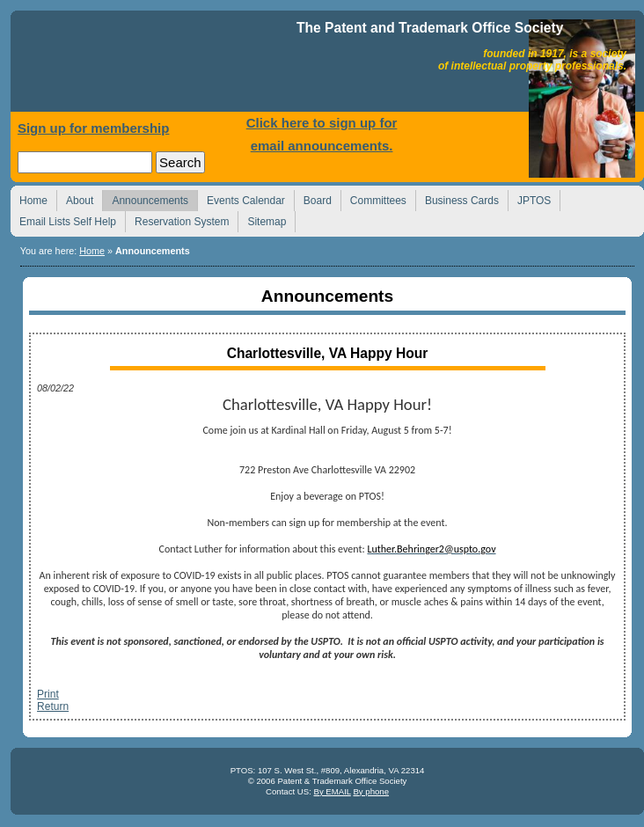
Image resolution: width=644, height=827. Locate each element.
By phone (371, 791)
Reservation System (177, 220)
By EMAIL (332, 791)
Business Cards (457, 198)
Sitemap (262, 220)
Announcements (145, 198)
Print (48, 694)
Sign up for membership (94, 128)
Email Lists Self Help (63, 220)
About (75, 198)
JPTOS (529, 198)
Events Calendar (241, 198)
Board (313, 198)
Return (53, 706)
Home (156, 66)
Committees (373, 198)
